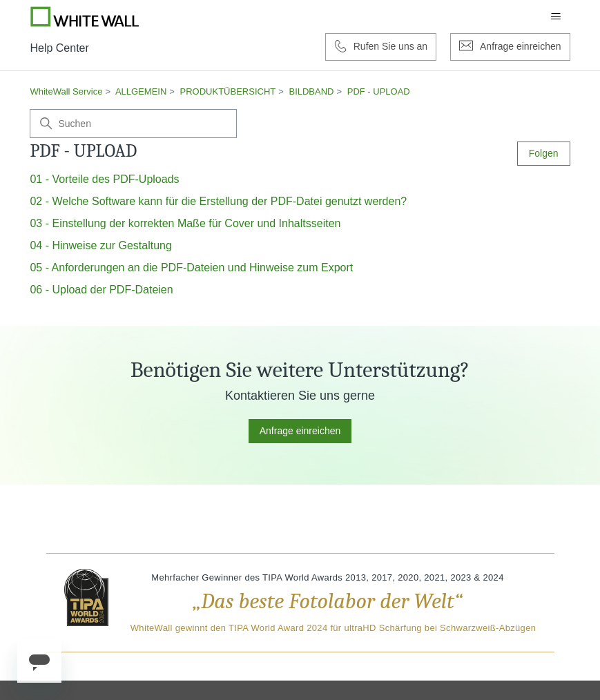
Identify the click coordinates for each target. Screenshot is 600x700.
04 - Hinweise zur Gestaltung (100, 245)
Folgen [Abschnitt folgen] (544, 153)
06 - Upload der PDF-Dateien (101, 290)
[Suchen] (133, 124)
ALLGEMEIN (141, 91)
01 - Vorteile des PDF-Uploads (104, 179)
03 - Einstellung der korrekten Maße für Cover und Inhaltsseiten (185, 223)
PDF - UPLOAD (379, 91)
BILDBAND (311, 91)
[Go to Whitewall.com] (85, 17)
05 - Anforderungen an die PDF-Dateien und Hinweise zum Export (191, 268)
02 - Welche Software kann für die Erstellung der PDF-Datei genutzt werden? (218, 201)
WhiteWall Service (66, 91)
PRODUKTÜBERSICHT (228, 91)
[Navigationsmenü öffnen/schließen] (556, 17)
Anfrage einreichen (300, 431)
